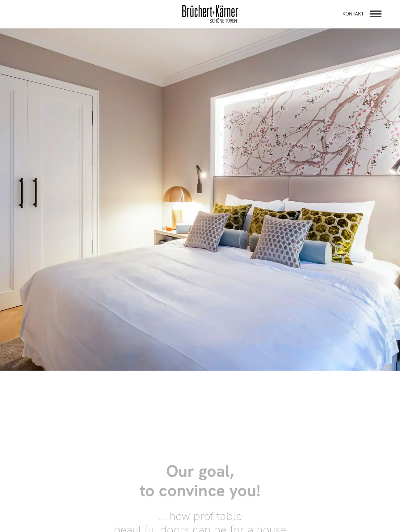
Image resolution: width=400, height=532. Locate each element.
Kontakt (353, 14)
